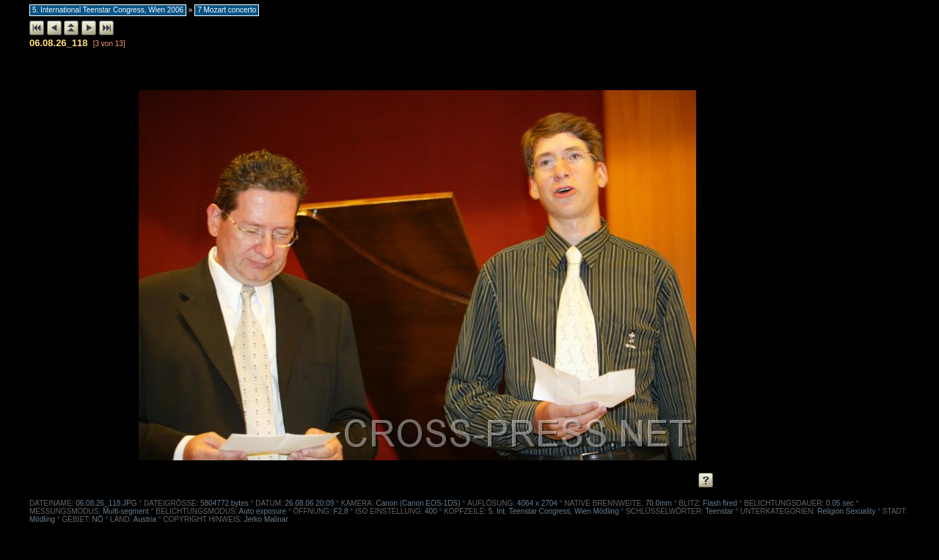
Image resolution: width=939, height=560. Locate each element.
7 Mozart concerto (227, 10)
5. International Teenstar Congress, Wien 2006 (108, 10)
